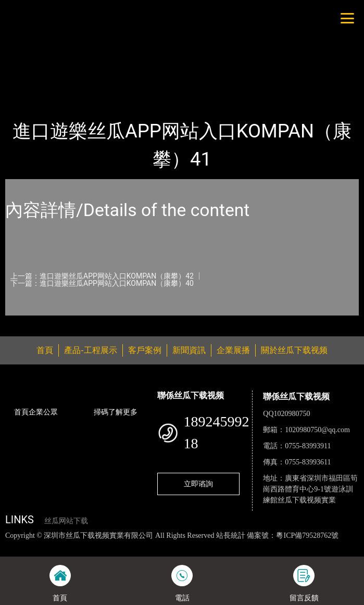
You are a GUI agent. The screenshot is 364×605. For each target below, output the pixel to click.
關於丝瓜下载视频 (294, 350)
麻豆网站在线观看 (224, 546)
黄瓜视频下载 (171, 546)
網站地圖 (15, 546)
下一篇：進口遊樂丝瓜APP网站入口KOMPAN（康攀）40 (102, 283)
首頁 (22, 83)
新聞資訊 (189, 350)
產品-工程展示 (65, 83)
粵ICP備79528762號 (307, 535)
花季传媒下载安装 (284, 546)
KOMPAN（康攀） (129, 83)
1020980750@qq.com (317, 430)
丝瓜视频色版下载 (58, 546)
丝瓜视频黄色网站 (118, 546)
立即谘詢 (198, 484)
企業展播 (233, 350)
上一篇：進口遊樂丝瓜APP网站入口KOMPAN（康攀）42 (102, 276)
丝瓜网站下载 (66, 521)
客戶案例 (145, 350)
